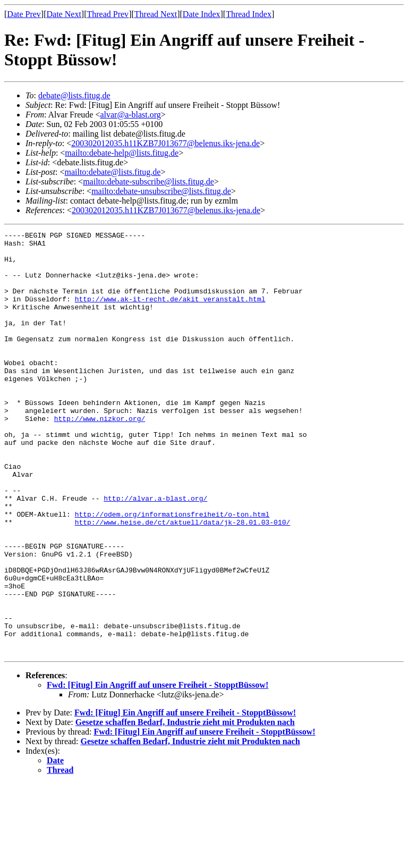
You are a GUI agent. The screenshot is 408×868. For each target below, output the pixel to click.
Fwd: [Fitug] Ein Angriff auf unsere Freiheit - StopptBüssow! (158, 769)
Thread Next (156, 14)
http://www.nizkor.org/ (100, 457)
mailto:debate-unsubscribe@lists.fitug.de (161, 191)
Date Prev (24, 14)
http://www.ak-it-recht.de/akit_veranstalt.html (170, 313)
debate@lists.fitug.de (74, 95)
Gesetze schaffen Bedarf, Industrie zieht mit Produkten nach (185, 807)
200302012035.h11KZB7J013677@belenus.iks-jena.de (165, 143)
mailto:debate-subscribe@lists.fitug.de (148, 182)
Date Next (64, 14)
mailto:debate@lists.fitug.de (112, 172)
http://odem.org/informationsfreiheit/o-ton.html (172, 571)
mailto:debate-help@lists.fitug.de (122, 153)
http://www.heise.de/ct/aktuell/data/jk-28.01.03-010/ (183, 581)
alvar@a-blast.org (130, 115)
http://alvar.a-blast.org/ (155, 552)
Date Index (202, 14)
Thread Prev (108, 14)
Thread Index (249, 14)
